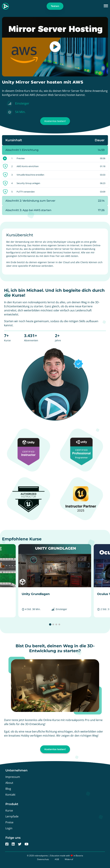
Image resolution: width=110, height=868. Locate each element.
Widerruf (69, 859)
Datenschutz (43, 859)
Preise (9, 822)
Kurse (9, 810)
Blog (8, 789)
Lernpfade (12, 816)
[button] (106, 6)
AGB (57, 859)
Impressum (13, 777)
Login (9, 828)
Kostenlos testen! (55, 121)
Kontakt (10, 795)
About (9, 783)
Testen (55, 6)
